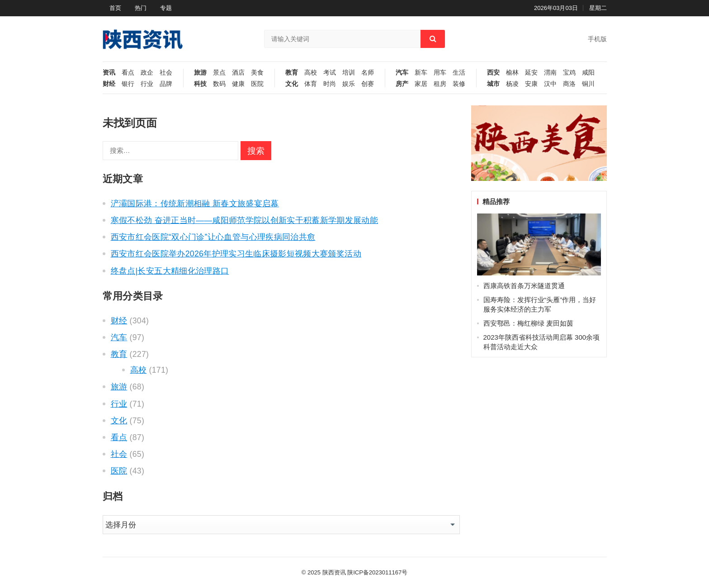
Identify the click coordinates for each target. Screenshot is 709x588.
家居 (421, 84)
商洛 (569, 84)
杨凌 (512, 84)
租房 (440, 84)
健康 (238, 84)
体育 (311, 84)
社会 (166, 73)
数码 (219, 84)
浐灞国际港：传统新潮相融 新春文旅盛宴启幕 (195, 204)
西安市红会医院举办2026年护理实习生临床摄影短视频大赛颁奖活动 (236, 254)
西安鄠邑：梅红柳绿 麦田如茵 (528, 323)
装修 (459, 84)
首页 (115, 8)
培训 (349, 73)
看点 (128, 73)
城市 (493, 84)
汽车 (402, 73)
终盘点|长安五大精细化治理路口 (170, 271)
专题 (166, 8)
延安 (531, 73)
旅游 (200, 73)
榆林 (512, 73)
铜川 (588, 84)
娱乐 (349, 84)
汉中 (550, 84)
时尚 (330, 84)
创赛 (368, 84)
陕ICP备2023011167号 (377, 572)
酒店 (238, 73)
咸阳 (588, 73)
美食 (257, 73)
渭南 (550, 73)
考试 (330, 73)
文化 (292, 84)
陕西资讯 (334, 572)
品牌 (166, 84)
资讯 (109, 73)
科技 (200, 84)
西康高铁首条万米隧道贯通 (524, 286)
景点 (219, 73)
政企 (147, 73)
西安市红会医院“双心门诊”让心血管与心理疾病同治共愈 (213, 237)
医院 (257, 84)
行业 (147, 84)
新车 (421, 73)
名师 (368, 73)
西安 (493, 73)
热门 (141, 8)
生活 (459, 73)
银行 (128, 84)
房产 (402, 84)
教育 (292, 73)
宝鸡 (569, 73)
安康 (531, 84)
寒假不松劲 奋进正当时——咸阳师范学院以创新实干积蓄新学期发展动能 (245, 220)
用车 (440, 73)
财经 (109, 84)
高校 (311, 73)
